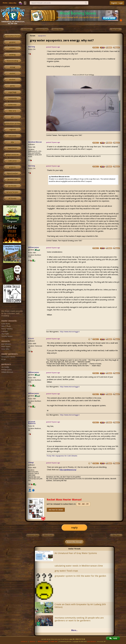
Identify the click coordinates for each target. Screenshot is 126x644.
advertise (32, 642)
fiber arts (12, 111)
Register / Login (117, 3)
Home (5, 3)
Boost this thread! (74, 542)
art (12, 117)
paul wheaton (92, 642)
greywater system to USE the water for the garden (80, 576)
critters (12, 48)
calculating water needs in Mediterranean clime (79, 566)
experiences (12, 148)
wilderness (12, 105)
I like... (30, 488)
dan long (32, 47)
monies (12, 73)
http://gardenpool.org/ (68, 470)
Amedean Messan (35, 142)
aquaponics (42, 36)
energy (12, 67)
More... (74, 630)
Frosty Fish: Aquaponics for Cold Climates (62, 456)
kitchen (12, 80)
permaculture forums (12, 36)
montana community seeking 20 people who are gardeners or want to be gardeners (79, 619)
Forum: (33, 36)
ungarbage (12, 92)
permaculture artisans (12, 123)
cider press (12, 161)
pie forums (12, 186)
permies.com (12, 180)
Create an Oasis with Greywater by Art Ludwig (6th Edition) (80, 606)
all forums (12, 198)
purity (12, 86)
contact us (24, 642)
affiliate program (43, 642)
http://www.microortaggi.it (70, 332)
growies (12, 42)
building (12, 55)
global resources (12, 155)
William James (34, 247)
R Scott (31, 339)
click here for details (56, 510)
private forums (12, 192)
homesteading (12, 61)
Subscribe (13, 3)
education (12, 136)
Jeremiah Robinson (32, 423)
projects (12, 167)
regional (12, 130)
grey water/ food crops (66, 571)
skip (12, 142)
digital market (12, 173)
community (12, 98)
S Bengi (31, 463)
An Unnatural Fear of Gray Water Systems (76, 553)
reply (74, 528)
